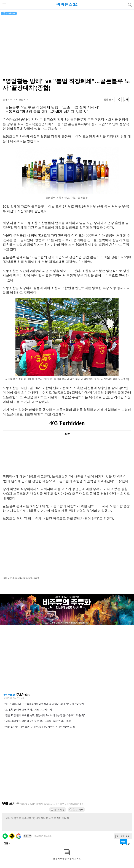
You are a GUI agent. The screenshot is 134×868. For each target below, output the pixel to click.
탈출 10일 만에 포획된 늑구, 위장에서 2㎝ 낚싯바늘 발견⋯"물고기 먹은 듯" (45, 715)
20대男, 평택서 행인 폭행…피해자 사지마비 (29, 710)
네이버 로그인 (5, 836)
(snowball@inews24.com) (27, 578)
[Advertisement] (67, 549)
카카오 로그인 (12, 836)
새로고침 (29, 695)
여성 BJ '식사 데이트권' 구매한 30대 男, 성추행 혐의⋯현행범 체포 (40, 727)
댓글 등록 (125, 836)
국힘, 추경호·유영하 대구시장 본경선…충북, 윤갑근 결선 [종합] (39, 721)
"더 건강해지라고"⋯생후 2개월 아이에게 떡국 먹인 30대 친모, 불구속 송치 (45, 704)
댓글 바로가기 (123, 842)
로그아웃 (27, 836)
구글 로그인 (19, 836)
